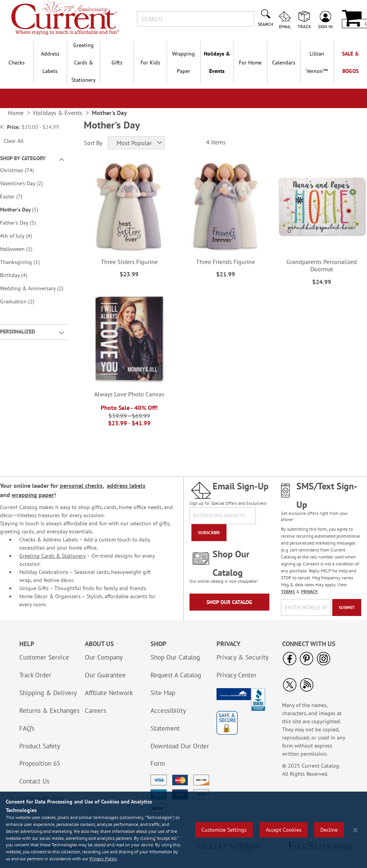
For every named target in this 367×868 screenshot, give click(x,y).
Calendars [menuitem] (284, 63)
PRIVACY (309, 591)
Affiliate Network (109, 693)
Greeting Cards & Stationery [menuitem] (84, 63)
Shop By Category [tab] (23, 158)
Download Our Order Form (180, 755)
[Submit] (347, 607)
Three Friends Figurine (226, 262)
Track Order (35, 675)
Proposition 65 (40, 763)
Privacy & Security (243, 657)
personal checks (81, 486)
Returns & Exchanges (49, 711)
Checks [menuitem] (17, 63)
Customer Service (44, 657)
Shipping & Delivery (48, 693)
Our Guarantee (105, 675)
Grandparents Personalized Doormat (322, 265)
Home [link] (16, 113)
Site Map (163, 693)
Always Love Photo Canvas (129, 394)
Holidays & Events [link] (58, 113)
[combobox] (196, 19)
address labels (126, 486)
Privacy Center (237, 675)
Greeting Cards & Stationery (52, 556)
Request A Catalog (176, 675)
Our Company (104, 657)
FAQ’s (27, 728)
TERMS (288, 591)
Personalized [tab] (18, 332)
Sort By (93, 143)
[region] (183, 830)
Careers (96, 711)
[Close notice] (355, 830)
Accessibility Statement (168, 719)
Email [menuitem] (285, 26)
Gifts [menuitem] (117, 63)
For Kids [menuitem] (150, 63)
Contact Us (34, 781)
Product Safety (40, 746)
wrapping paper (33, 495)
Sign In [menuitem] (325, 26)
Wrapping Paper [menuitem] (183, 62)
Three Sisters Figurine (129, 262)
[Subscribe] (209, 533)
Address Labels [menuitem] (50, 62)
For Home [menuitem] (250, 63)
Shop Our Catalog (229, 602)
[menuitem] (317, 63)
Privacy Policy (103, 859)
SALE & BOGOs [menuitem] (350, 62)
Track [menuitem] (304, 26)
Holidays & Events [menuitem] (217, 62)
